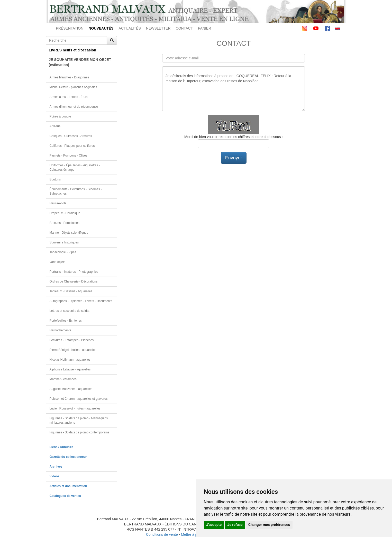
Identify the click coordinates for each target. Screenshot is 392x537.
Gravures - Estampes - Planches (72, 340)
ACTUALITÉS (130, 28)
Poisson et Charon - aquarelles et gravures (79, 399)
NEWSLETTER (158, 28)
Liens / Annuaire (61, 447)
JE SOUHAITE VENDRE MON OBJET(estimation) (80, 62)
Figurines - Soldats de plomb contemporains (80, 432)
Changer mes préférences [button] (269, 525)
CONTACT (184, 28)
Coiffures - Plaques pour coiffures (72, 146)
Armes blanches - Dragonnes (69, 77)
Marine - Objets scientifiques (69, 233)
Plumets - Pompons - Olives (69, 156)
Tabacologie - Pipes (63, 252)
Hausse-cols (58, 203)
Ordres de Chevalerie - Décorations (74, 281)
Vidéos (55, 476)
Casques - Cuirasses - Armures (71, 136)
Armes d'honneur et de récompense (74, 107)
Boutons (55, 179)
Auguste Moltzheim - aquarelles (71, 389)
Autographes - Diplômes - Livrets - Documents (81, 301)
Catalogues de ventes (65, 496)
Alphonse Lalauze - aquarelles (70, 369)
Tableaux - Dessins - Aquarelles (71, 291)
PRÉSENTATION (70, 28)
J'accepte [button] (214, 525)
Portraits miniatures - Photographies (74, 272)
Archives (56, 467)
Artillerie (55, 126)
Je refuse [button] (235, 525)
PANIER (204, 28)
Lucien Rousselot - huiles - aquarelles (75, 408)
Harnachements (60, 330)
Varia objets (58, 262)
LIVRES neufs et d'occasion (73, 50)
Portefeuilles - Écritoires (66, 321)
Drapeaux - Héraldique (65, 213)
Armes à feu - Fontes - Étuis (69, 97)
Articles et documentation (68, 486)
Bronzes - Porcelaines (65, 223)
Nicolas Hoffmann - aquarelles (70, 360)
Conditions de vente (162, 534)
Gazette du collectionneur (68, 457)
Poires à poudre (60, 116)
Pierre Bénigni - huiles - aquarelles (73, 350)
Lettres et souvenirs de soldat (70, 311)
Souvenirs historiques (64, 242)
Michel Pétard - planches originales (73, 87)
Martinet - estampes (63, 379)
